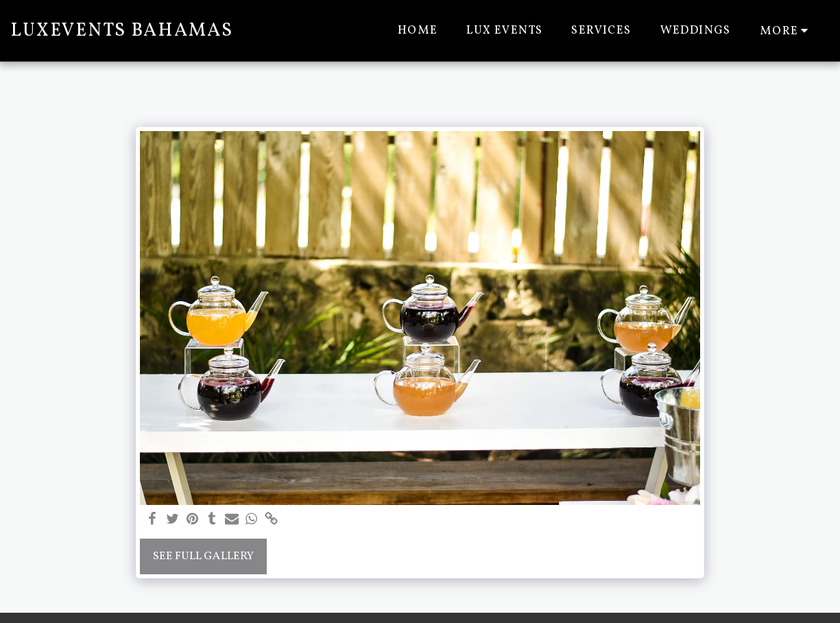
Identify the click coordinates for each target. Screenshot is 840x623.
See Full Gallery (203, 556)
